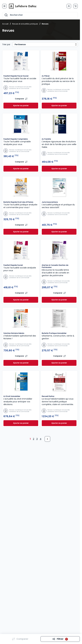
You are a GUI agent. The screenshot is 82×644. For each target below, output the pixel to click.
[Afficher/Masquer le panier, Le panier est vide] (76, 6)
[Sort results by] (45, 44)
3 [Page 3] (37, 439)
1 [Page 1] (30, 439)
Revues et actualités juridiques (25, 24)
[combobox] (40, 15)
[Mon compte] (69, 6)
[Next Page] (47, 439)
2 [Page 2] (34, 439)
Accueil (5, 24)
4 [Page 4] (41, 439)
